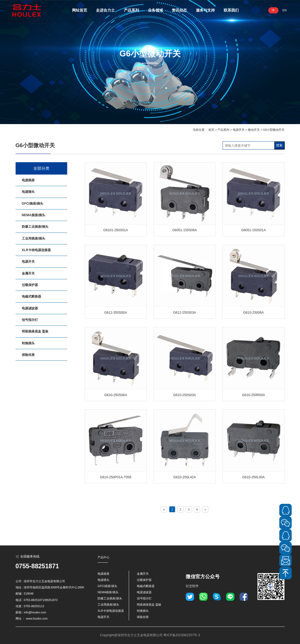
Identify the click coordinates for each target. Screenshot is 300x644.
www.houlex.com (37, 618)
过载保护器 (30, 285)
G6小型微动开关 (274, 130)
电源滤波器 (30, 308)
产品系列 (131, 10)
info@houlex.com (35, 612)
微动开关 (254, 130)
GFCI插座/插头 (33, 204)
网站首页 (80, 10)
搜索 (279, 145)
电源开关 (239, 130)
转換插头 (28, 343)
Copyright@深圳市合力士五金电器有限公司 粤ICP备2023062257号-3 (150, 635)
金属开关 (28, 273)
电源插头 (28, 192)
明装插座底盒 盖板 (35, 331)
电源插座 (28, 180)
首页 (211, 130)
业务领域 (155, 10)
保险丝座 (28, 355)
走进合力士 (105, 10)
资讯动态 (179, 10)
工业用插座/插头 (33, 238)
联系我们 (231, 10)
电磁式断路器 (31, 296)
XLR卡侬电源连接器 (36, 250)
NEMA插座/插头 (34, 215)
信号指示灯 (30, 320)
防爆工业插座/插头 (35, 227)
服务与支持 (205, 10)
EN (285, 10)
